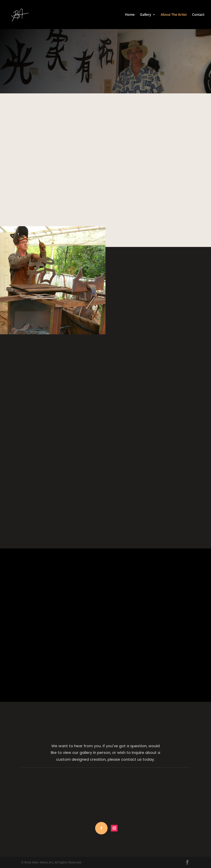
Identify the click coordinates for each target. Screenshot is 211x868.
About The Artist (174, 15)
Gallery (146, 15)
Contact (198, 15)
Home (130, 15)
